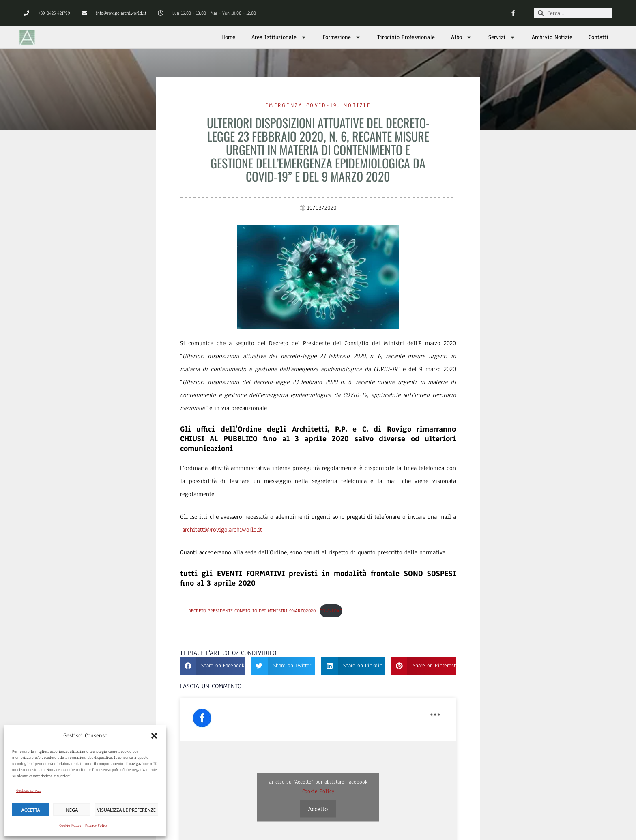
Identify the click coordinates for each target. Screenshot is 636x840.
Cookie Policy (70, 825)
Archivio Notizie (552, 37)
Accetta (31, 810)
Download (331, 611)
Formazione (342, 37)
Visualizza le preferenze (126, 810)
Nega (72, 810)
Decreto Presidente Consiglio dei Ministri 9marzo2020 (252, 611)
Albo (462, 37)
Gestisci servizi (28, 790)
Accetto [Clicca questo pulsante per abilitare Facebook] (318, 809)
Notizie (357, 105)
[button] (154, 736)
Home (228, 37)
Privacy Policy (96, 825)
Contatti (598, 37)
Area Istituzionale (279, 37)
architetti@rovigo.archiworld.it (222, 530)
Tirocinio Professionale (406, 37)
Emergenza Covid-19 (301, 105)
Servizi (502, 37)
